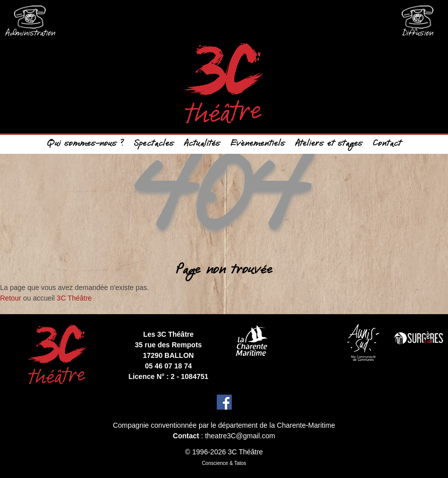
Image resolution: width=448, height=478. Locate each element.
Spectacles (154, 144)
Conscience (215, 463)
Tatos (240, 463)
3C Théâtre (74, 298)
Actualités (202, 144)
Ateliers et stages (329, 144)
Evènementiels (258, 144)
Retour (11, 298)
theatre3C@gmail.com (240, 436)
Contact (387, 144)
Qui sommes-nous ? (85, 144)
